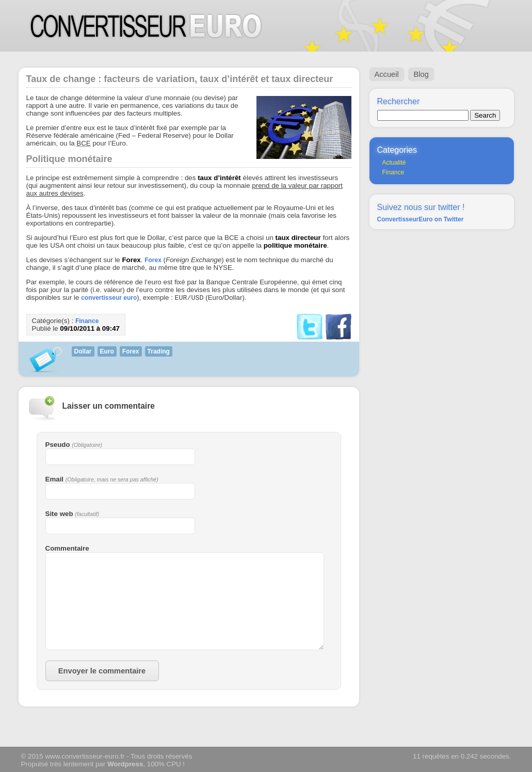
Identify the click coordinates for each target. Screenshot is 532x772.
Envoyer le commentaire (102, 672)
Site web (59, 515)
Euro (107, 352)
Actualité (394, 163)
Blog (421, 74)
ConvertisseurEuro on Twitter (421, 219)
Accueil (387, 74)
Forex (153, 260)
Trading (159, 352)
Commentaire (67, 549)
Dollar (83, 352)
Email (55, 480)
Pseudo (58, 446)
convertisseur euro (109, 299)
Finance (87, 322)
